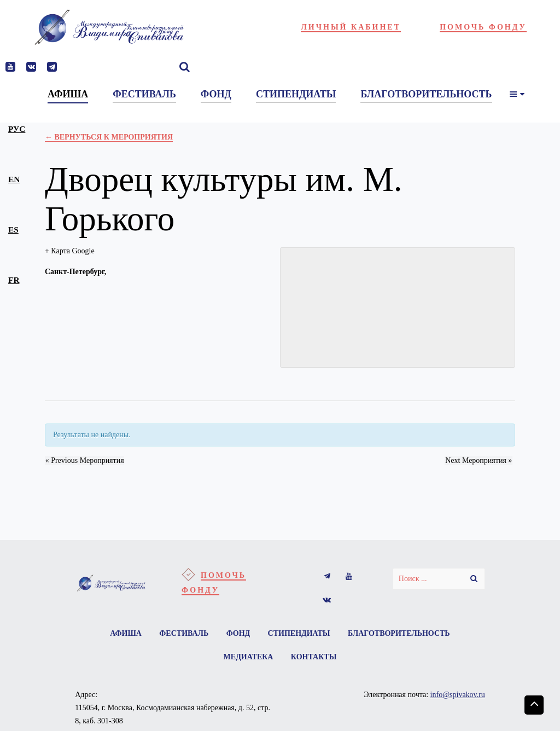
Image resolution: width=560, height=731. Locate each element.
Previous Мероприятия (84, 460)
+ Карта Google (70, 251)
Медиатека (248, 657)
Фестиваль (183, 633)
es (13, 230)
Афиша (125, 633)
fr (14, 280)
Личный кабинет (351, 27)
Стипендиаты (300, 633)
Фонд (238, 633)
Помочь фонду (483, 27)
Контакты (314, 657)
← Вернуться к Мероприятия (109, 137)
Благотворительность (400, 633)
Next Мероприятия (479, 460)
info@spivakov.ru (458, 695)
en (14, 179)
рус (17, 129)
